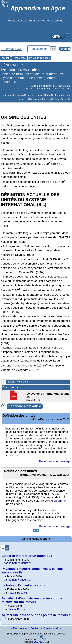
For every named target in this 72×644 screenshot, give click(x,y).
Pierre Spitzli (61, 99)
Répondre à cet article (25, 406)
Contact (34, 628)
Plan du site (19, 628)
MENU (58, 37)
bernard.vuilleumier (20, 563)
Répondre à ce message (55, 461)
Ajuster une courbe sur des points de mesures (36, 615)
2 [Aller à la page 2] (7, 548)
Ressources (19, 58)
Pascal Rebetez (18, 593)
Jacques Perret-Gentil (39, 95)
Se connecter (13, 49)
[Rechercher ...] (39, 49)
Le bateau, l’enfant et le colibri (24, 585)
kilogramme (58, 501)
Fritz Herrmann (15, 95)
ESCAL (38, 642)
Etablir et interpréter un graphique (27, 556)
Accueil (5, 58)
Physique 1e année (40, 58)
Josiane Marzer (41, 99)
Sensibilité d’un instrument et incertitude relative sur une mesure (32, 600)
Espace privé (50, 628)
